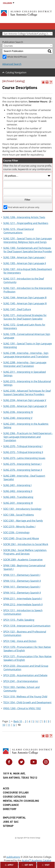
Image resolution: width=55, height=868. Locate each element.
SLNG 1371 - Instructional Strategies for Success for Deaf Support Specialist (25, 317)
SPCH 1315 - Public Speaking (19, 620)
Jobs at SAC (11, 822)
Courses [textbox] (8, 46)
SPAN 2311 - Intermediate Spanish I (23, 599)
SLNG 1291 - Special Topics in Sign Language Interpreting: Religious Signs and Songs (27, 240)
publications (13, 857)
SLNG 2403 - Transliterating (18, 497)
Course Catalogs (14, 797)
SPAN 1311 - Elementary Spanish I (22, 575)
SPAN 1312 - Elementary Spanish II (22, 581)
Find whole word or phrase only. (24, 207)
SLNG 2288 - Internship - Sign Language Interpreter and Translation (25, 364)
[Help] (51, 82)
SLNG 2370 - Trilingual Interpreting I (23, 446)
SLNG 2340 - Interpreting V (18, 418)
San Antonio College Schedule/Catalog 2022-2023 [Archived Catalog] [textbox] (28, 34)
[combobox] (27, 34)
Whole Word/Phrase (17, 57)
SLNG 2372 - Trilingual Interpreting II (23, 452)
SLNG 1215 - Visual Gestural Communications (18, 231)
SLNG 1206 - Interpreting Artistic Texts (24, 217)
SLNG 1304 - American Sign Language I (24, 257)
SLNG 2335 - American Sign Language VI (25, 406)
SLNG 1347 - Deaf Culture (17, 309)
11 (9, 725)
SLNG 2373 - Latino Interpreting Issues (24, 458)
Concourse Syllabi (16, 793)
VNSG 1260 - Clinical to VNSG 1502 (22, 708)
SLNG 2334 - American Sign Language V (25, 400)
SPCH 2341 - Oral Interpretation (21, 681)
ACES (6, 788)
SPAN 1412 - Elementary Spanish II (22, 593)
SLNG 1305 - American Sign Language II (25, 263)
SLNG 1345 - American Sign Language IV (25, 303)
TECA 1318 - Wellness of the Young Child (25, 697)
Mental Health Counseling (21, 801)
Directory (10, 809)
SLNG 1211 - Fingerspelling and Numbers (26, 223)
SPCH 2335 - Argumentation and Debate (25, 675)
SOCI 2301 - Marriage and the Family (23, 521)
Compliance (11, 805)
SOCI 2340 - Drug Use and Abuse (21, 538)
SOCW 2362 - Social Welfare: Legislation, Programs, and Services (25, 552)
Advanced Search (12, 64)
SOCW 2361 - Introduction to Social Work (26, 544)
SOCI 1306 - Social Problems (19, 515)
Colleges (7, 3)
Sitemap (8, 826)
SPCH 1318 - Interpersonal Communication (27, 626)
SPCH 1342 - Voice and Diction (20, 641)
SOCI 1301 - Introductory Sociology (22, 509)
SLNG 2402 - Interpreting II (18, 491)
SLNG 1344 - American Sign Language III (25, 297)
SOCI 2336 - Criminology (16, 532)
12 (14, 725)
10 (4, 725)
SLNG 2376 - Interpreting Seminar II (23, 470)
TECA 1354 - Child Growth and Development (27, 702)
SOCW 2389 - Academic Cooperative (23, 560)
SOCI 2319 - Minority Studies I (19, 527)
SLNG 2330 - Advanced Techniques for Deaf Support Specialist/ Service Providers (27, 393)
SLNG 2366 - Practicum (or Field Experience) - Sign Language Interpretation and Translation (28, 437)
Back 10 (18, 721)
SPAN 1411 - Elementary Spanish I (22, 587)
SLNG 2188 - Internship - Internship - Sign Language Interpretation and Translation (26, 355)
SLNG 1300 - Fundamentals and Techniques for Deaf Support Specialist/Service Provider (28, 250)
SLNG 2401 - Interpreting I (17, 485)
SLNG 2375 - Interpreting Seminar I (22, 464)
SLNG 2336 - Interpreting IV (18, 412)
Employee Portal (14, 818)
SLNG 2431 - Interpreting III (18, 503)
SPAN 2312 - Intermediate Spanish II (23, 604)
